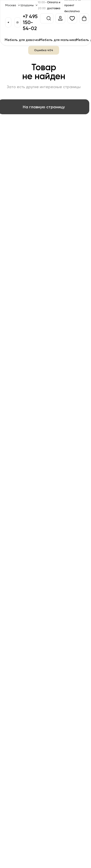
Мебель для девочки (22, 40)
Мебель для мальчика (58, 40)
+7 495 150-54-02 (30, 22)
